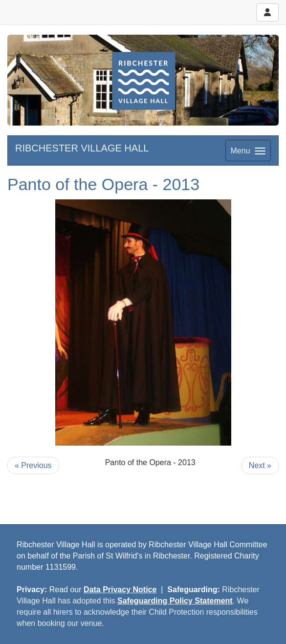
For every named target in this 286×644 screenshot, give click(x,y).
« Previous (33, 465)
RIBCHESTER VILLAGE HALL (82, 148)
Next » (260, 465)
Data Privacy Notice (120, 590)
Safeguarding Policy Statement (175, 601)
